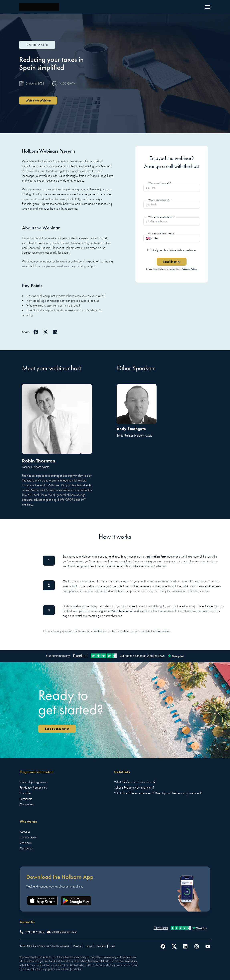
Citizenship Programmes (34, 782)
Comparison (27, 804)
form (158, 631)
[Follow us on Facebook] (163, 946)
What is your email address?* (162, 217)
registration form (156, 556)
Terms (89, 946)
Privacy (77, 946)
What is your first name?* (160, 183)
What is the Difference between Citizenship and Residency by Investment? (158, 793)
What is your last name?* (160, 200)
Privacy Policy (189, 269)
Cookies (101, 946)
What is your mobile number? (161, 234)
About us (25, 832)
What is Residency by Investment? (134, 788)
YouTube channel (122, 611)
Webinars (26, 843)
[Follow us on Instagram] (197, 946)
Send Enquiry (172, 262)
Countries (25, 793)
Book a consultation (57, 729)
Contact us (26, 848)
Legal (113, 946)
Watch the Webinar (38, 100)
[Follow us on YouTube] (208, 946)
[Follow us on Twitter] (174, 946)
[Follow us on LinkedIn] (185, 946)
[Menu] (208, 7)
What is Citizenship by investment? (135, 782)
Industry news (28, 837)
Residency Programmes (33, 788)
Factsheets (26, 799)
